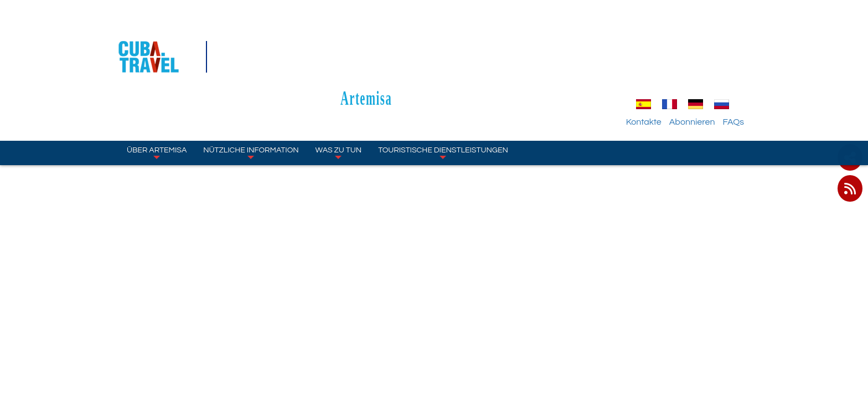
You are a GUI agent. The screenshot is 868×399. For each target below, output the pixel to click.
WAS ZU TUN (339, 89)
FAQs (745, 58)
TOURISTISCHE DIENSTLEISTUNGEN (443, 89)
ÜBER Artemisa (157, 89)
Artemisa (434, 34)
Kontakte (656, 58)
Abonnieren (704, 58)
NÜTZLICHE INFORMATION (251, 89)
